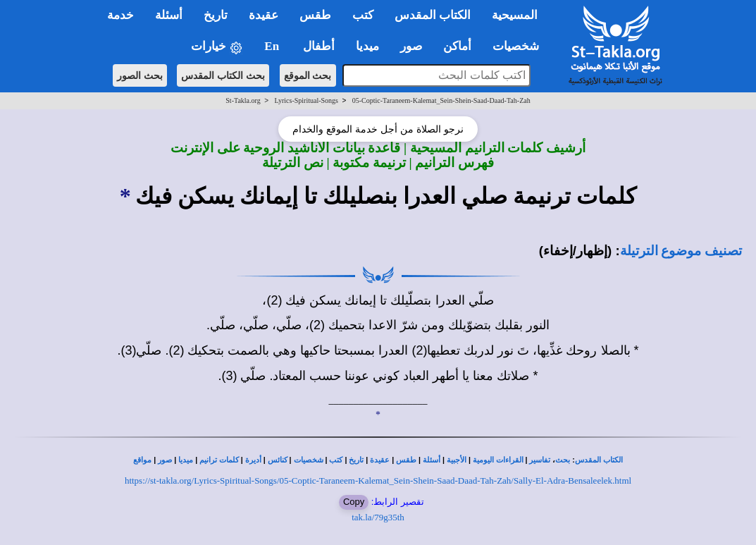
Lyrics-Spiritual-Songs (306, 100)
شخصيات (309, 460)
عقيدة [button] (264, 15)
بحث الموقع (308, 75)
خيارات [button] (217, 47)
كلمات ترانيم (219, 460)
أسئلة (432, 460)
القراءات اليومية (498, 460)
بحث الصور (140, 75)
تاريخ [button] (216, 15)
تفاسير (540, 460)
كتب (336, 460)
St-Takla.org (243, 100)
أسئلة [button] (169, 15)
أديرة (253, 460)
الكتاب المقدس (599, 460)
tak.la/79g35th (378, 517)
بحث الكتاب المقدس (223, 75)
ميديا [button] (367, 46)
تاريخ (356, 460)
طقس (406, 460)
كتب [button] (363, 15)
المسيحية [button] (515, 15)
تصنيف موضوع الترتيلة (681, 251)
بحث (563, 460)
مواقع (142, 460)
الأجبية (457, 460)
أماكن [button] (457, 46)
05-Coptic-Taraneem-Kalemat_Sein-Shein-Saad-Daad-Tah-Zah (441, 100)
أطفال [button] (319, 46)
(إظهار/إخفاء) (576, 251)
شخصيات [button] (520, 46)
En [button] (273, 46)
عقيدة (380, 460)
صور (165, 460)
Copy (354, 502)
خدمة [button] (120, 15)
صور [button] (411, 46)
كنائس (278, 460)
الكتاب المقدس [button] (433, 15)
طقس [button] (315, 15)
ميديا (186, 460)
